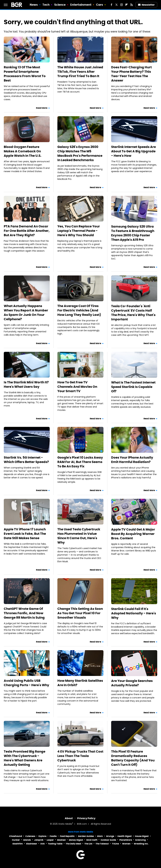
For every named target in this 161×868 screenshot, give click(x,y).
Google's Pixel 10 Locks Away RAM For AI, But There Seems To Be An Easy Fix (80, 462)
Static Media (65, 824)
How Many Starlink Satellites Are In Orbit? (80, 683)
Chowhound (16, 836)
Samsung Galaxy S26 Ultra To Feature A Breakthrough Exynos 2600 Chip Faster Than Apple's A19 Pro (133, 233)
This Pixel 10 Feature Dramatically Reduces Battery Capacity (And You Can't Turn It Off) (133, 758)
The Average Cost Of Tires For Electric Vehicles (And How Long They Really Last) (79, 310)
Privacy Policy (86, 818)
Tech (46, 5)
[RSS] (132, 5)
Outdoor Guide (108, 840)
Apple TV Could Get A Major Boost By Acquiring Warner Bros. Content (133, 534)
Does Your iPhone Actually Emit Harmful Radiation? (132, 460)
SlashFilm (18, 844)
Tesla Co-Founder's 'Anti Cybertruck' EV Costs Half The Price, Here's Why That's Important (133, 313)
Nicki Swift (92, 840)
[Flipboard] (127, 5)
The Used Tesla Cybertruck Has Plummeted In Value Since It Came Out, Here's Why (79, 536)
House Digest (142, 836)
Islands (27, 840)
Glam (100, 836)
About (69, 818)
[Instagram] (122, 5)
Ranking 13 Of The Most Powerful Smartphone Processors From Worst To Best (25, 74)
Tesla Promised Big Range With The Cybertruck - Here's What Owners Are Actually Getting (25, 758)
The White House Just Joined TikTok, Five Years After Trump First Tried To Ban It (80, 72)
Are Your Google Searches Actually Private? (132, 683)
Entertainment (81, 5)
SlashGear (32, 844)
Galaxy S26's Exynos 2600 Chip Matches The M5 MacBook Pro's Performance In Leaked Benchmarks (80, 153)
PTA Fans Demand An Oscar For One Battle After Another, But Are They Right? (27, 231)
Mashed (61, 840)
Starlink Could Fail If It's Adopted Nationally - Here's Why (134, 613)
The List (88, 844)
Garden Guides (86, 836)
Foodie (53, 836)
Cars (100, 5)
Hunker (16, 840)
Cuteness (30, 836)
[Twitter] (117, 5)
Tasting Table (55, 844)
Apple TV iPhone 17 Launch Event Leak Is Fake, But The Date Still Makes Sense (25, 534)
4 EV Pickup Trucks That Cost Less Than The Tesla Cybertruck (80, 756)
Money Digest (76, 840)
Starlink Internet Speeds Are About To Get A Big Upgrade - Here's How (133, 151)
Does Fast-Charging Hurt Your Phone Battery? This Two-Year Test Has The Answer (131, 74)
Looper (50, 840)
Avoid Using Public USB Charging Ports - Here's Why (26, 683)
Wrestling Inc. (141, 844)
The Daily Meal (73, 844)
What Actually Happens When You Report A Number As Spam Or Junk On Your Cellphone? (26, 313)
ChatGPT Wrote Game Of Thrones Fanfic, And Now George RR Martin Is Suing (24, 613)
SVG (43, 844)
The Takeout (102, 844)
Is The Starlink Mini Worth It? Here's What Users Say (26, 384)
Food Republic (67, 836)
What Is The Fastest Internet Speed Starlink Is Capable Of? (133, 387)
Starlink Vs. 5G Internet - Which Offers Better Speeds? (26, 460)
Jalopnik (39, 840)
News (34, 5)
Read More (42, 108)
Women (126, 844)
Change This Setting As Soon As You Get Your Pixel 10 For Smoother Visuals (80, 613)
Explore (42, 836)
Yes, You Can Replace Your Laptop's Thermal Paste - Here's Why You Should (79, 231)
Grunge (110, 836)
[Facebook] (111, 5)
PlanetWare (126, 840)
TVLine (115, 844)
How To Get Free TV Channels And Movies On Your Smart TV (77, 387)
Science (60, 5)
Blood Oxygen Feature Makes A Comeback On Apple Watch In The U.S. (23, 151)
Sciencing (140, 840)
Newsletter (146, 5)
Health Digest (125, 836)
